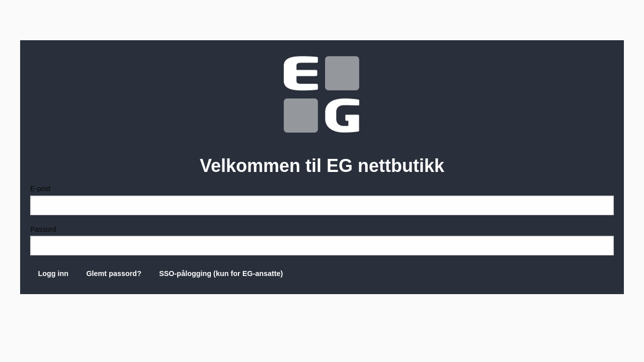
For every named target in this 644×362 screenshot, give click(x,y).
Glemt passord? (114, 274)
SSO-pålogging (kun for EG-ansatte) (221, 274)
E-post (322, 200)
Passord (322, 240)
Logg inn (53, 274)
